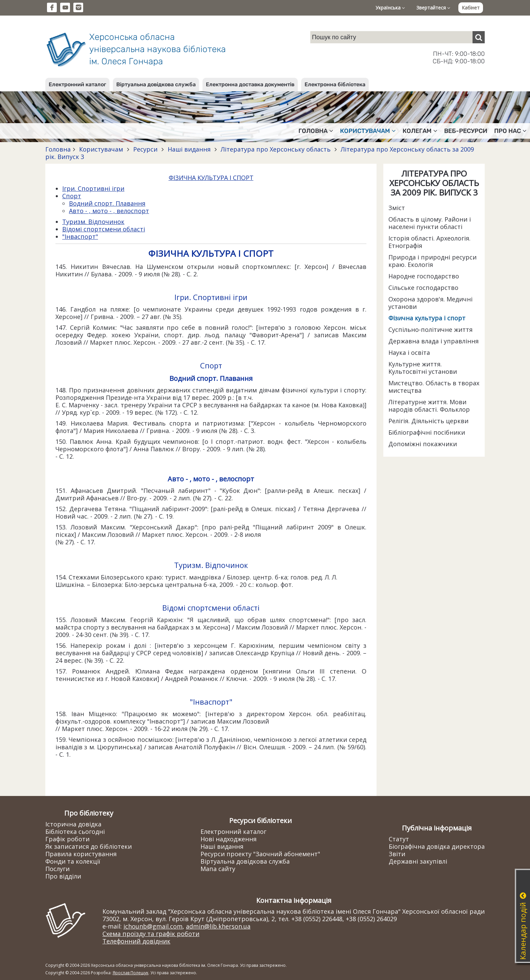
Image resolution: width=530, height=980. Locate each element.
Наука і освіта (409, 352)
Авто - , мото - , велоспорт (109, 211)
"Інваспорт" (80, 236)
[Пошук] (479, 37)
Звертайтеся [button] (433, 8)
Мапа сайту (218, 869)
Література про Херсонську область (276, 149)
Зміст (397, 208)
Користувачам (101, 149)
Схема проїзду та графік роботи (151, 934)
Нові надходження (228, 839)
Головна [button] (316, 131)
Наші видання (189, 149)
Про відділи (63, 876)
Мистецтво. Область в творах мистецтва (434, 387)
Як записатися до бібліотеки (89, 846)
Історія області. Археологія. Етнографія (429, 242)
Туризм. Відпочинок (93, 222)
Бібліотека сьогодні (75, 831)
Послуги (57, 869)
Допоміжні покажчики (423, 444)
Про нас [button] (510, 131)
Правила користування (81, 854)
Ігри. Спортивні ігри (93, 188)
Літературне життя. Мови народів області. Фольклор (429, 406)
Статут (399, 839)
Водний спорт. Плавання (107, 203)
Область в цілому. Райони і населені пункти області (430, 223)
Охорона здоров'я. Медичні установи (430, 303)
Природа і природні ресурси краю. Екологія (432, 261)
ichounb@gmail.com (153, 926)
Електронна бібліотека (335, 84)
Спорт (72, 196)
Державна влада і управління (433, 341)
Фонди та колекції (73, 861)
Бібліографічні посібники (427, 432)
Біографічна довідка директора (437, 846)
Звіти (397, 854)
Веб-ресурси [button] (466, 131)
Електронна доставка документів (250, 84)
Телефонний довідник (136, 941)
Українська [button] (390, 8)
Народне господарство (424, 276)
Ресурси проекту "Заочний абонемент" (260, 854)
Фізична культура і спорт (427, 318)
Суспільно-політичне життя (430, 329)
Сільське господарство (423, 288)
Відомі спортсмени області (104, 229)
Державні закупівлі (418, 861)
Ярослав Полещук (130, 973)
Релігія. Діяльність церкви (428, 421)
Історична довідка (73, 824)
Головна (58, 149)
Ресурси (145, 149)
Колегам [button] (420, 131)
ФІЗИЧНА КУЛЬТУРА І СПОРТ (211, 178)
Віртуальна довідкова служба (156, 84)
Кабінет (471, 8)
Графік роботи (67, 839)
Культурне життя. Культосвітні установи (423, 368)
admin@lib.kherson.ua (218, 926)
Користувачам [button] (368, 131)
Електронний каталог (77, 84)
